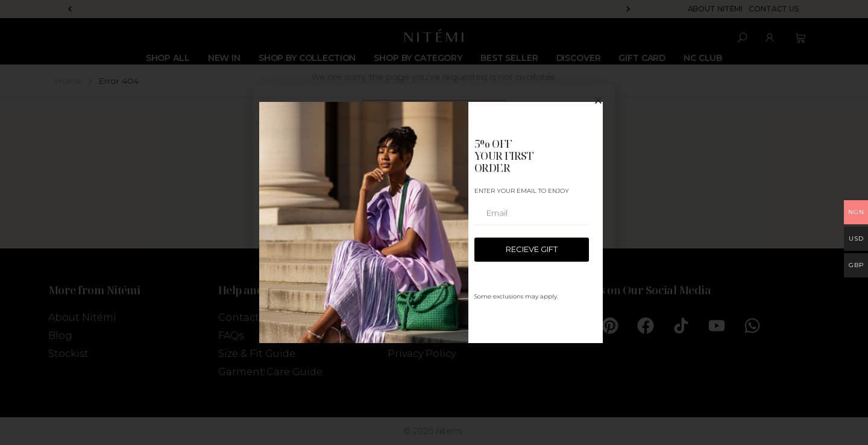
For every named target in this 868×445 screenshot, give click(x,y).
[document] (434, 222)
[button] (598, 100)
